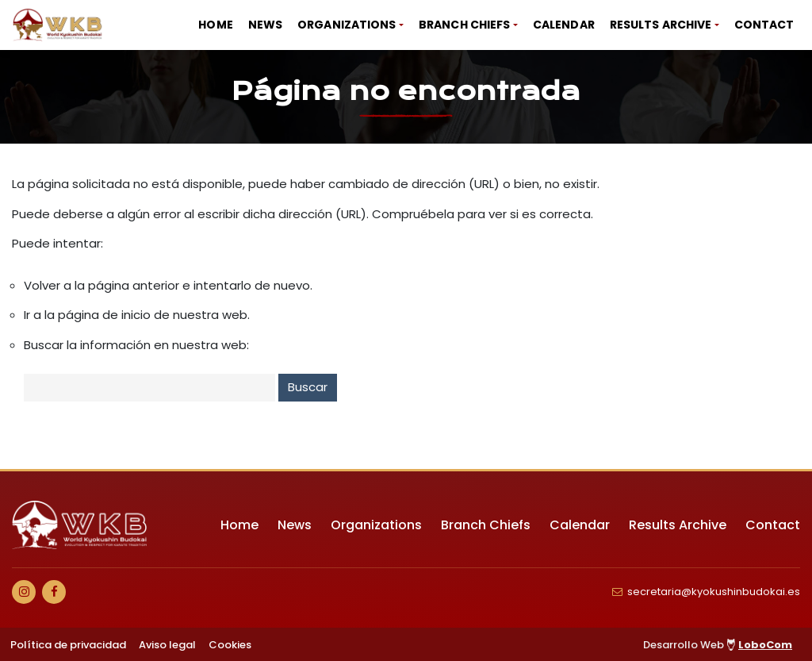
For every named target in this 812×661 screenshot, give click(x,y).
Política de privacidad (68, 645)
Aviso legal (167, 645)
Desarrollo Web (718, 645)
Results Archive (661, 25)
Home (215, 25)
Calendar (564, 25)
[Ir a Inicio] (58, 25)
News (265, 25)
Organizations (347, 25)
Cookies (230, 645)
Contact (764, 25)
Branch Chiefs (464, 25)
